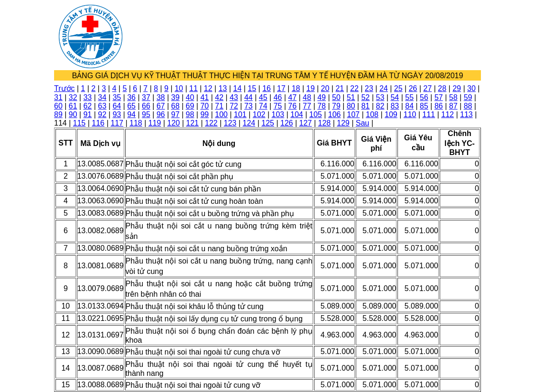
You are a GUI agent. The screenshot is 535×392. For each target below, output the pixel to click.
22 (354, 88)
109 (391, 114)
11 (194, 88)
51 (351, 97)
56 (424, 97)
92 (102, 114)
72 (234, 106)
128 (325, 123)
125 (268, 123)
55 (409, 97)
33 (88, 97)
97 (175, 114)
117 (117, 123)
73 (249, 106)
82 (380, 106)
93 (117, 114)
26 (413, 88)
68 (175, 106)
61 (73, 106)
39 (175, 97)
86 (439, 106)
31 (58, 97)
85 (424, 106)
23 (369, 88)
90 (73, 114)
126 (287, 123)
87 (453, 106)
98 (190, 114)
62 (88, 106)
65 (131, 106)
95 (146, 114)
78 (322, 106)
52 (366, 97)
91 (88, 114)
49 (322, 97)
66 (146, 106)
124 (249, 123)
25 (398, 88)
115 (79, 123)
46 (278, 97)
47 (293, 97)
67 (161, 106)
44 (249, 97)
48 (307, 97)
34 (102, 97)
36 (131, 97)
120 (174, 123)
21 (340, 88)
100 (221, 114)
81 (366, 106)
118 (136, 123)
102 (259, 114)
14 (238, 88)
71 (219, 106)
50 (336, 97)
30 (471, 88)
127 (306, 123)
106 (335, 114)
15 (252, 88)
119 (155, 123)
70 (204, 106)
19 (311, 88)
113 (466, 114)
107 (354, 114)
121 (192, 123)
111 (429, 114)
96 (161, 114)
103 (278, 114)
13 (223, 88)
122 (211, 123)
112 (447, 114)
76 (293, 106)
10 (179, 88)
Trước (65, 88)
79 (336, 106)
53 (380, 97)
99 (204, 114)
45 (263, 97)
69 (190, 106)
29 (457, 88)
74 (263, 106)
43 (234, 97)
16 (267, 88)
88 (468, 106)
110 (410, 114)
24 (384, 88)
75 (278, 106)
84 (409, 106)
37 (146, 97)
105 (316, 114)
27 (427, 88)
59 (468, 97)
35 (117, 97)
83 (395, 106)
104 (297, 114)
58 (453, 97)
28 (442, 88)
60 (58, 106)
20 (325, 88)
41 (204, 97)
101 (240, 114)
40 (190, 97)
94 (131, 114)
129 (343, 123)
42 (219, 97)
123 (230, 123)
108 (372, 114)
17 (281, 88)
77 (307, 106)
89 (58, 114)
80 (351, 106)
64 (117, 106)
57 (439, 97)
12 (208, 88)
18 (296, 88)
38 (161, 97)
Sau (362, 123)
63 (102, 106)
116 (98, 123)
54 (395, 97)
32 (73, 97)
